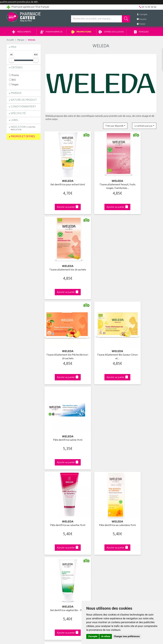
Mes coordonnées (93, 513)
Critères (17, 69)
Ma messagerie (91, 528)
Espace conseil (53, 524)
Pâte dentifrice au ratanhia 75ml (62, 321)
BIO (12, 81)
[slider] (11, 61)
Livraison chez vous (132, 513)
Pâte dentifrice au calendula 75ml (101, 321)
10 (86, 428)
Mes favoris (90, 524)
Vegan (14, 86)
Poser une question (17, 517)
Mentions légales (54, 542)
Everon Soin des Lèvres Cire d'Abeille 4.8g (101, 394)
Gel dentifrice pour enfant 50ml (62, 175)
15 (92, 428)
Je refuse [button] (106, 636)
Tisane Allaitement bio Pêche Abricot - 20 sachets (62, 248)
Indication (23, 129)
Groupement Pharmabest (19, 513)
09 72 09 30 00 (140, 454)
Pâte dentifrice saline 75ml (139, 246)
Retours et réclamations (19, 524)
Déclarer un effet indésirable (59, 535)
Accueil (10, 41)
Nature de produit (24, 101)
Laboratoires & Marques (57, 513)
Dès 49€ (62, 456)
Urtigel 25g (139, 392)
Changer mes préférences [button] (127, 636)
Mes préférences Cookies (58, 554)
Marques (141, 33)
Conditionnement (23, 108)
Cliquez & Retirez (24, 454)
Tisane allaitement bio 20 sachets (139, 175)
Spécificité (18, 115)
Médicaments (22, 33)
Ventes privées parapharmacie (60, 520)
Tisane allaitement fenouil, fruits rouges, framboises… (101, 175)
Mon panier (89, 520)
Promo (14, 76)
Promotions (81, 33)
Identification (90, 509)
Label (15, 121)
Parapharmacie (52, 33)
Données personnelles (57, 546)
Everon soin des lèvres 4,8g (62, 392)
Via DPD (101, 454)
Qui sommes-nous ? (17, 509)
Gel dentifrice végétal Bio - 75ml (139, 321)
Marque (21, 41)
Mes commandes (93, 517)
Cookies (50, 550)
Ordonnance (52, 532)
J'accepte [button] (93, 636)
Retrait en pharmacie (133, 509)
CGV (48, 539)
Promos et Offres (23, 138)
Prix (14, 48)
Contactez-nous (15, 520)
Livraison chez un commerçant (138, 517)
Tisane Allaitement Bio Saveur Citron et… (101, 248)
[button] (115, 127)
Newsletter (51, 528)
